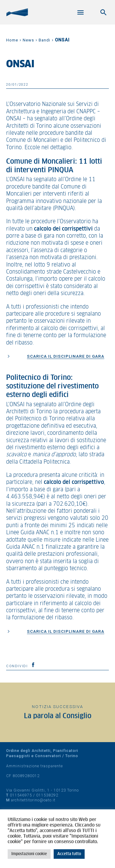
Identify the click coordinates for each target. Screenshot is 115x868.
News (28, 40)
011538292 (47, 795)
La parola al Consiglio (58, 716)
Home (12, 40)
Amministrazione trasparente (34, 766)
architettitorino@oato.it (33, 800)
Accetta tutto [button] (69, 854)
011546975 (21, 795)
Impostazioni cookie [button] (29, 854)
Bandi (44, 40)
